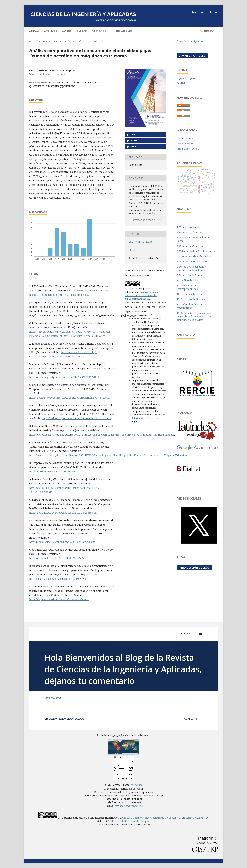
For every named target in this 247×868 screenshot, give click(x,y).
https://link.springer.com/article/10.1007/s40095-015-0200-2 (76, 418)
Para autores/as (185, 144)
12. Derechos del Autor (190, 294)
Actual (34, 31)
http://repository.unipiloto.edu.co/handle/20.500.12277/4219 (64, 377)
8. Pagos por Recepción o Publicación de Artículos (191, 268)
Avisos (67, 31)
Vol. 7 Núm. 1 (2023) (64, 41)
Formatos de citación (143, 220)
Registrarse (199, 12)
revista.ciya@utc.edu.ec (129, 806)
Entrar (214, 12)
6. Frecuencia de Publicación (194, 256)
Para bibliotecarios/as (188, 149)
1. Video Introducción (189, 227)
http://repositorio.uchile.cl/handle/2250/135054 (57, 558)
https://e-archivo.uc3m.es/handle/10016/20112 (56, 471)
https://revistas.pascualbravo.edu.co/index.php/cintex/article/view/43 (70, 398)
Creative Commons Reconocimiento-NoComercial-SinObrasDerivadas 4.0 (142, 295)
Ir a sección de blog (195, 568)
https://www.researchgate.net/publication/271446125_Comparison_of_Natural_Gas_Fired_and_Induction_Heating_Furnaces (102, 435)
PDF (133, 135)
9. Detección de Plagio (190, 275)
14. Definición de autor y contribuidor (191, 306)
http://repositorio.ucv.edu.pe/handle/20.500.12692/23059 (62, 542)
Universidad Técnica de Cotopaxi (131, 821)
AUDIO (134, 147)
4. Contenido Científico (190, 246)
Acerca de (99, 31)
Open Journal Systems (190, 41)
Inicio (33, 41)
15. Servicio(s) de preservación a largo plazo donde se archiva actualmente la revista (196, 316)
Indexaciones (123, 31)
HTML (134, 141)
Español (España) (187, 78)
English (181, 83)
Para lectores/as (185, 138)
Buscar (82, 31)
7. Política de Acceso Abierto (193, 261)
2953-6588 (137, 785)
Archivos (51, 31)
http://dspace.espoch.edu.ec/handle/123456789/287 (59, 579)
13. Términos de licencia (191, 299)
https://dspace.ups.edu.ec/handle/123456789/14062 (59, 599)
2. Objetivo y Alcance (189, 232)
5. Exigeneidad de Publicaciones (196, 251)
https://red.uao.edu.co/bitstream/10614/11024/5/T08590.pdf (63, 513)
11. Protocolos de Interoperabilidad (187, 287)
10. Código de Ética (188, 280)
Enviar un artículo (192, 56)
